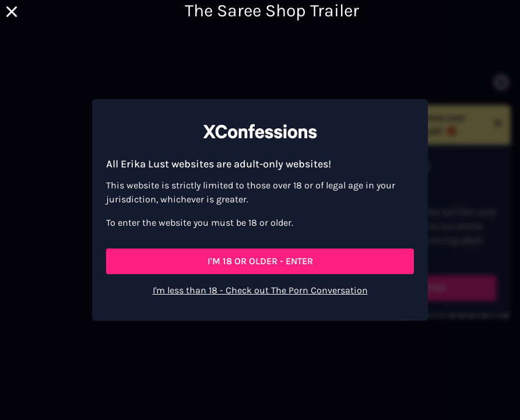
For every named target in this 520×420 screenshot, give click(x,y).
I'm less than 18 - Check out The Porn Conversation (260, 290)
